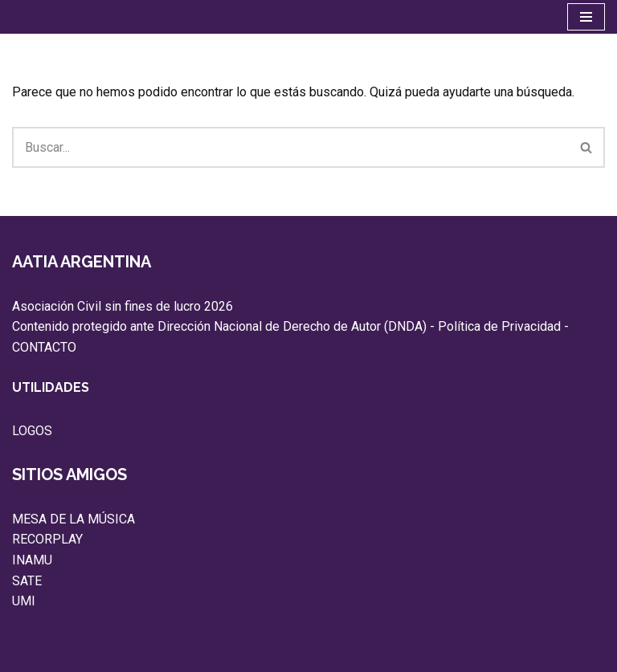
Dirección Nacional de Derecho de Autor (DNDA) (292, 326)
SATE (27, 581)
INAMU (32, 560)
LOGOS (32, 431)
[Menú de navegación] (586, 17)
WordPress (382, 656)
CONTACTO (44, 347)
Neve (218, 656)
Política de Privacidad (499, 326)
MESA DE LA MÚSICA (74, 519)
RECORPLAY (47, 539)
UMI (24, 601)
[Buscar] (290, 147)
